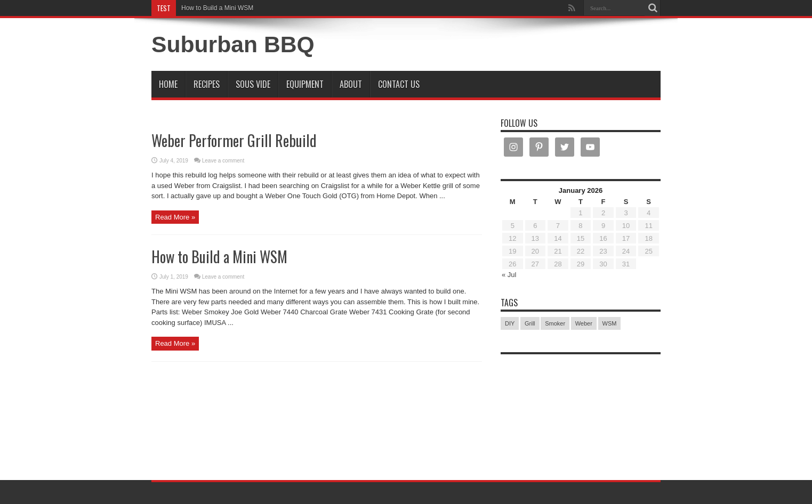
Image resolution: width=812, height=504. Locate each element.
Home (168, 84)
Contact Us (399, 84)
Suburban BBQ (233, 44)
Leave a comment (223, 161)
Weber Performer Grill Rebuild (234, 140)
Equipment (305, 84)
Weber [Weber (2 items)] (584, 323)
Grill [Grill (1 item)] (530, 323)
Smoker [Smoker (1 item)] (555, 323)
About (351, 84)
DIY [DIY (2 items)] (510, 323)
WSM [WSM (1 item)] (610, 323)
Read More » (175, 217)
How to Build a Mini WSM (217, 8)
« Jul (509, 275)
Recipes (207, 84)
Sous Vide (253, 84)
